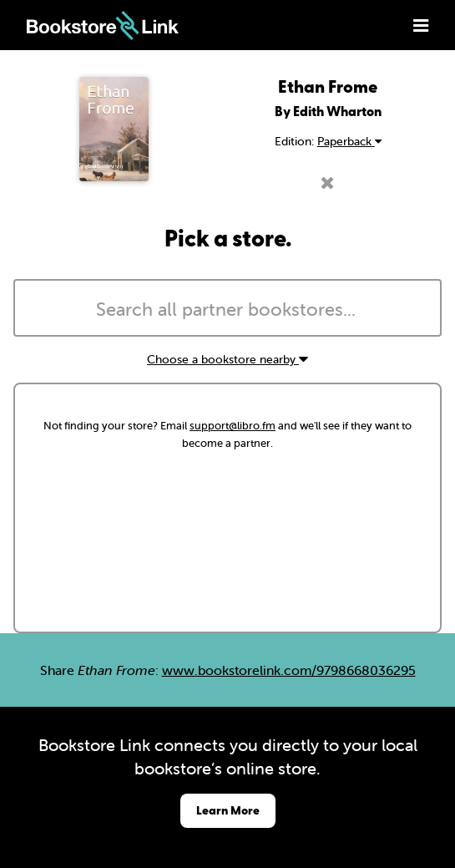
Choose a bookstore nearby (227, 359)
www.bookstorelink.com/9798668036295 (289, 670)
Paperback (349, 141)
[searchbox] (227, 310)
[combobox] (227, 308)
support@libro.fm (233, 426)
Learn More (228, 810)
